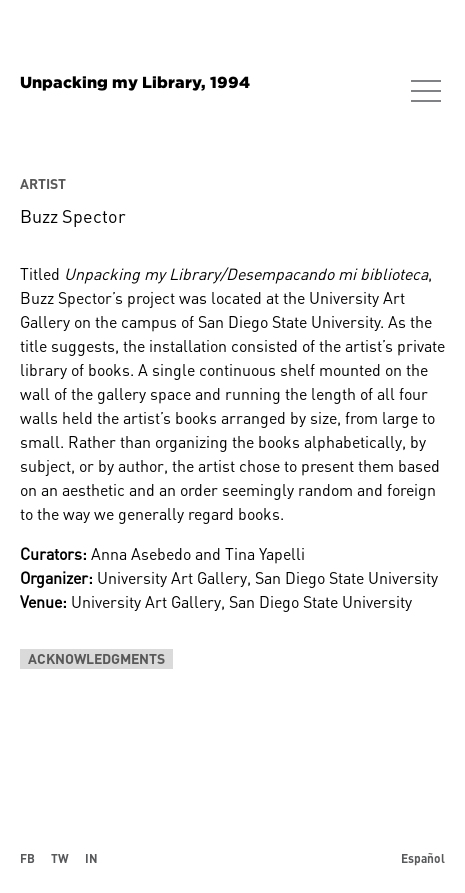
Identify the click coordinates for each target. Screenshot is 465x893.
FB (27, 858)
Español (423, 858)
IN (91, 858)
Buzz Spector (73, 216)
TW (60, 858)
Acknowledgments (96, 658)
